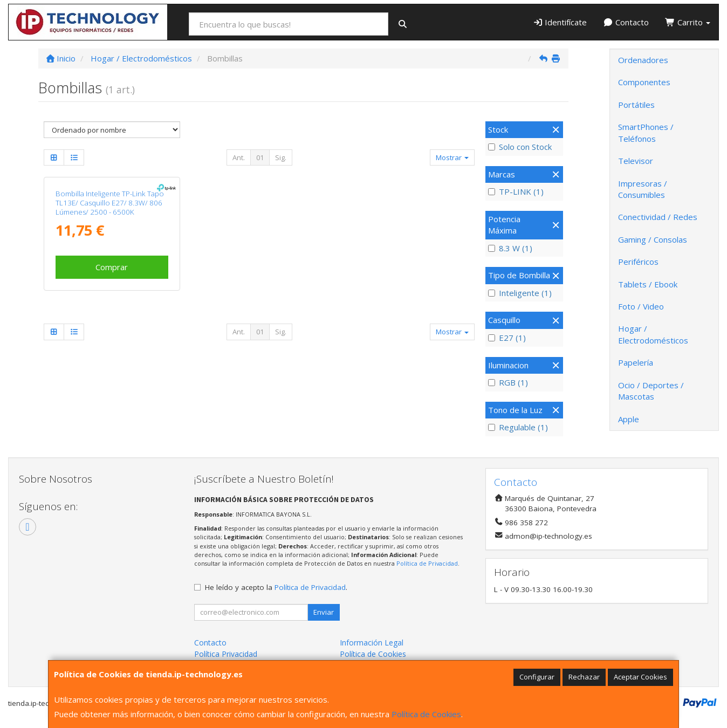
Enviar (324, 612)
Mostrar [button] (452, 157)
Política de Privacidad (427, 563)
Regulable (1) (518, 427)
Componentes (644, 82)
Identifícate (560, 22)
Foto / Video (641, 306)
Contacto (626, 22)
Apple (629, 419)
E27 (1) (507, 338)
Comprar (112, 267)
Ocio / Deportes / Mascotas (651, 391)
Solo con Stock (520, 147)
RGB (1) (508, 382)
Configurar (537, 677)
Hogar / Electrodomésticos (653, 334)
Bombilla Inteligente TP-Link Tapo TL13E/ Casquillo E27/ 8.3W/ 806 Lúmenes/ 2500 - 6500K (110, 203)
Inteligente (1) (520, 293)
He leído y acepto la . (276, 587)
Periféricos (638, 262)
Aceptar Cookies (640, 677)
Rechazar (584, 677)
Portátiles (636, 105)
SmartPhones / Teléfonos (646, 132)
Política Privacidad (226, 654)
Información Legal (372, 643)
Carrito (688, 22)
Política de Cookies (426, 714)
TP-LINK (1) (516, 191)
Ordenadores (643, 60)
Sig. (281, 157)
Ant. (239, 157)
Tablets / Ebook (648, 284)
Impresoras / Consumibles (643, 189)
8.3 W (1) (510, 248)
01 (260, 157)
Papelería (636, 362)
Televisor (636, 161)
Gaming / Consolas (653, 239)
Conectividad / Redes (658, 217)
